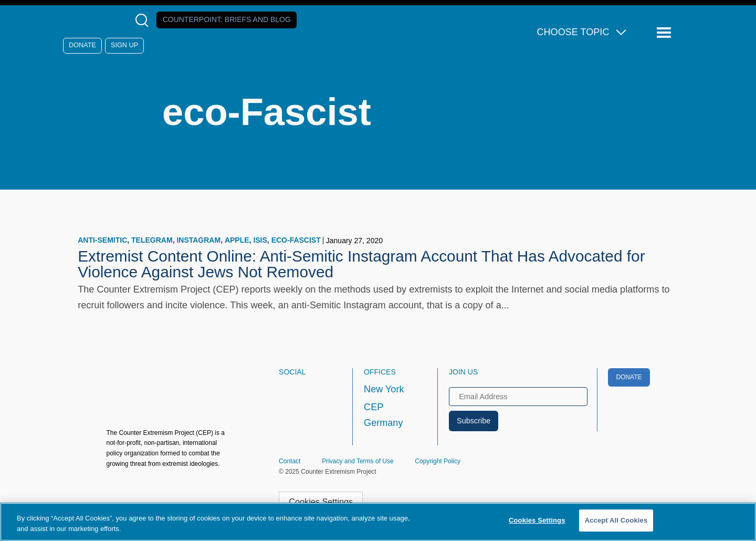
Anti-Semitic (102, 240)
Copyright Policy (438, 461)
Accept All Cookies (616, 520)
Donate (82, 45)
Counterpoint (227, 19)
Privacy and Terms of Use (358, 461)
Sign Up (124, 45)
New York (384, 389)
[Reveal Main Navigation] (665, 33)
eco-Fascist (296, 240)
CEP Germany (383, 415)
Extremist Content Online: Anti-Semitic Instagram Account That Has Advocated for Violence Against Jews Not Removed (361, 264)
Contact (290, 461)
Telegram (152, 240)
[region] (378, 522)
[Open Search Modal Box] (144, 20)
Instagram (198, 240)
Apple (237, 240)
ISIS (260, 240)
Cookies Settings (321, 502)
